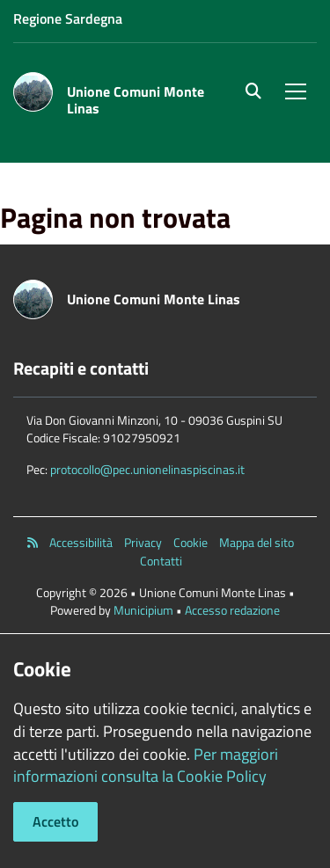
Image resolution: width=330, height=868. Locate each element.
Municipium (143, 610)
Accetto (55, 821)
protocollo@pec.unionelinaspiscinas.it (147, 469)
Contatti (161, 561)
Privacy (143, 543)
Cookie (191, 543)
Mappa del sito (257, 543)
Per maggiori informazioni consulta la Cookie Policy (146, 766)
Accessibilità (81, 543)
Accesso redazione (232, 610)
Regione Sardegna (68, 18)
